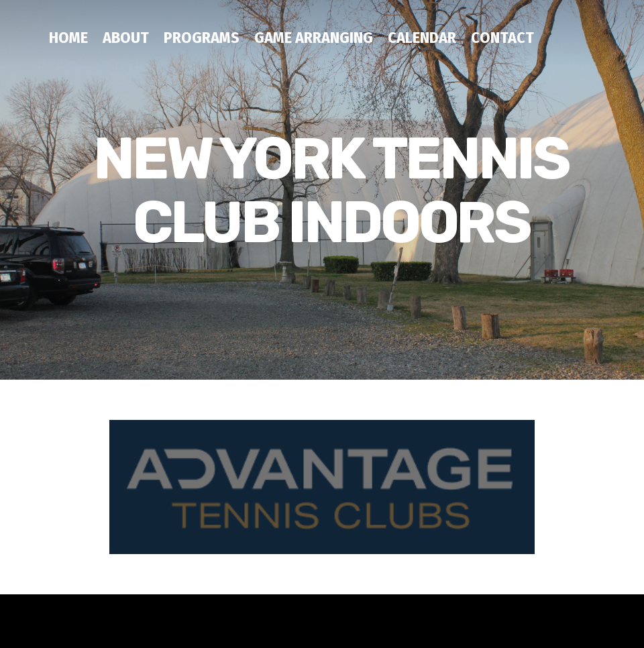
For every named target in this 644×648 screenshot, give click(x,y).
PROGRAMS (202, 38)
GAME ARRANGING (314, 38)
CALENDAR (422, 38)
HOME (68, 38)
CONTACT (502, 38)
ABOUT (126, 38)
